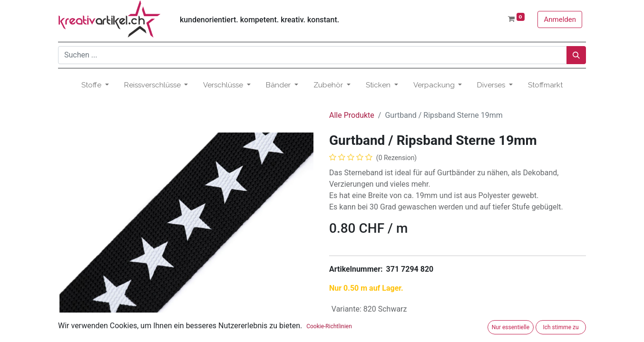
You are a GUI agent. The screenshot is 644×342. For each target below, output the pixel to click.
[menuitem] (545, 85)
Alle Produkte (352, 115)
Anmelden (560, 19)
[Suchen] (576, 55)
